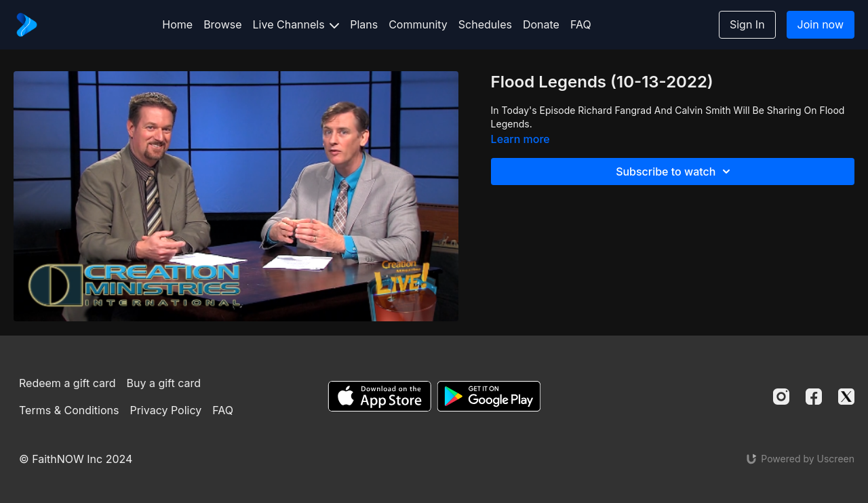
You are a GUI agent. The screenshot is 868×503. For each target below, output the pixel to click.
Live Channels (296, 24)
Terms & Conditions (69, 410)
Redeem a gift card (67, 383)
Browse (222, 24)
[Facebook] (814, 397)
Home (177, 24)
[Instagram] (781, 397)
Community (418, 24)
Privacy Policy (165, 410)
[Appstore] (379, 396)
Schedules (485, 24)
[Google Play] (489, 396)
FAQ (581, 24)
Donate (541, 24)
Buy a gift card (164, 383)
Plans (364, 24)
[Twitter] (846, 397)
